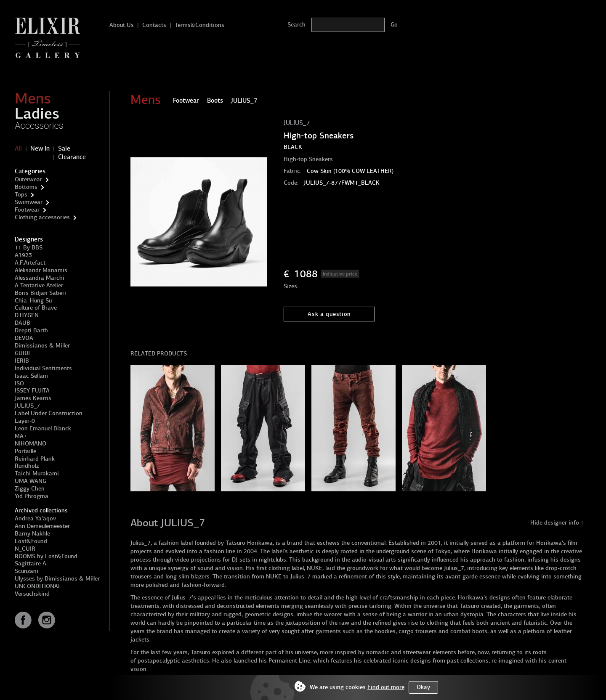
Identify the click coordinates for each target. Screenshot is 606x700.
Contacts (154, 25)
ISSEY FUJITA (32, 391)
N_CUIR (25, 549)
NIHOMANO (31, 444)
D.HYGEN (27, 315)
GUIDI (22, 353)
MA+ (21, 436)
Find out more (386, 687)
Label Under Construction (49, 413)
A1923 (23, 255)
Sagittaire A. (31, 563)
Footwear (27, 210)
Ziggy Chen (30, 489)
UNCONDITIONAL (38, 586)
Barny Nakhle (32, 534)
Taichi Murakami (37, 473)
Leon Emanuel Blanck (43, 428)
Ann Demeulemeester (42, 526)
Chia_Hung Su (33, 301)
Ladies (37, 114)
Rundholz (27, 466)
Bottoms (26, 187)
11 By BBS (29, 248)
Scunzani (27, 571)
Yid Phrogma (32, 496)
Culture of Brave (36, 308)
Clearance (72, 157)
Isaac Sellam (31, 376)
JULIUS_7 (27, 406)
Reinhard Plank (35, 459)
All (18, 148)
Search (296, 25)
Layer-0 (25, 421)
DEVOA (24, 338)
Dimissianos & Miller (42, 346)
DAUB (23, 323)
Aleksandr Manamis (41, 270)
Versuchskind (32, 594)
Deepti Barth (31, 330)
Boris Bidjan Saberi (40, 293)
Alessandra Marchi (40, 278)
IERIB (22, 361)
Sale (64, 148)
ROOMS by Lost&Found (46, 556)
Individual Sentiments (43, 368)
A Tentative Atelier (39, 285)
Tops (21, 195)
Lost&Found (31, 541)
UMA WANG (31, 481)
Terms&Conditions (199, 25)
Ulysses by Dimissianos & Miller (57, 579)
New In (40, 148)
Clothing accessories (42, 217)
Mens (33, 98)
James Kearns (33, 398)
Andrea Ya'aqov (35, 518)
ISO (19, 383)
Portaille (25, 451)
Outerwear (28, 179)
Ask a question (329, 314)
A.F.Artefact (30, 263)
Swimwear (29, 202)
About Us (122, 25)
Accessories (39, 126)
